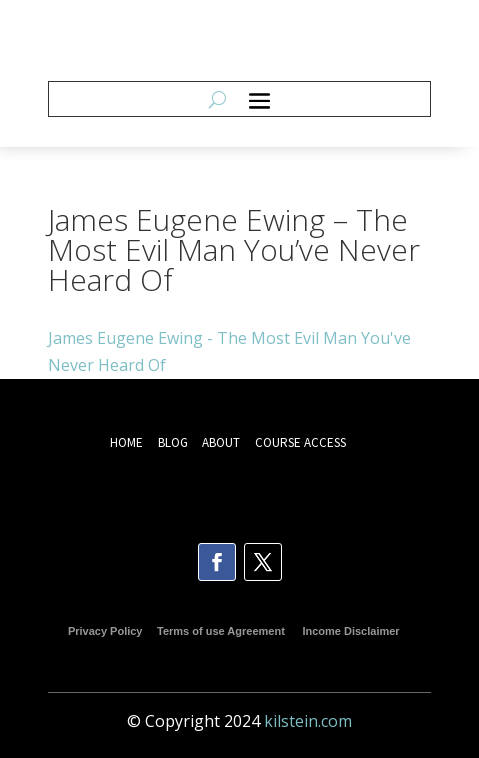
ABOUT (221, 442)
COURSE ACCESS (300, 442)
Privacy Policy (105, 631)
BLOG (174, 442)
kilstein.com (308, 721)
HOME (126, 442)
